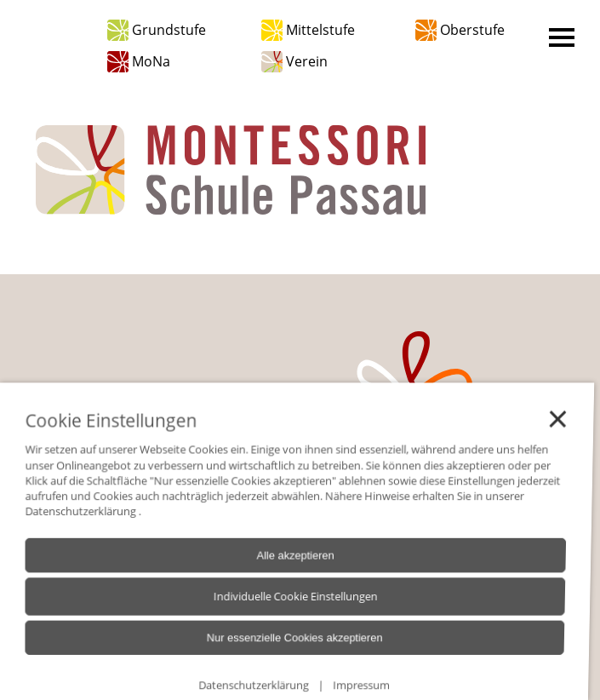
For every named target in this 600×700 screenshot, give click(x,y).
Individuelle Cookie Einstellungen (263, 612)
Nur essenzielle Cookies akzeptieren (260, 649)
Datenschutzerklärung (74, 534)
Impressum (315, 690)
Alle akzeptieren (265, 576)
